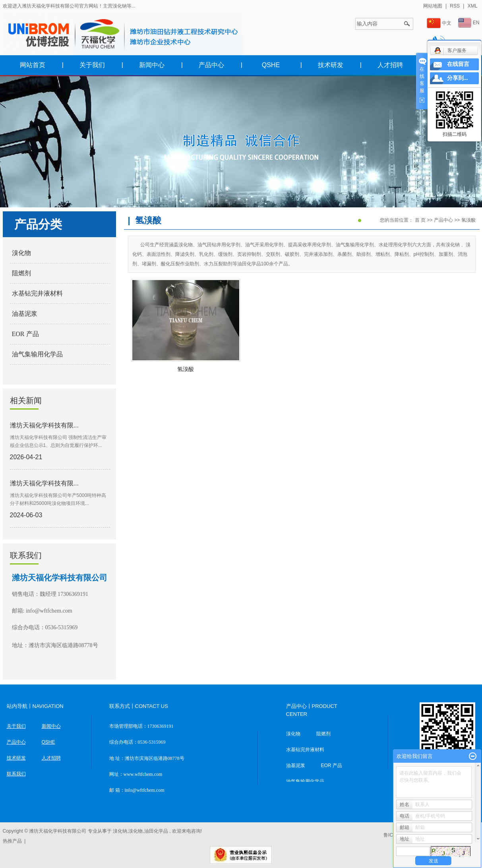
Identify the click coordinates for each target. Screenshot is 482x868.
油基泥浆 (25, 314)
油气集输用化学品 (37, 354)
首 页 (420, 220)
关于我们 (92, 65)
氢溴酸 (468, 220)
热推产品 (12, 841)
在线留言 (458, 64)
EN (469, 23)
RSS (455, 6)
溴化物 (21, 253)
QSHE (271, 65)
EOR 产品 (25, 334)
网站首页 (33, 65)
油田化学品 (156, 831)
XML (473, 6)
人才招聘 (390, 65)
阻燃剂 (21, 273)
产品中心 (211, 65)
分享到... (458, 78)
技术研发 (331, 65)
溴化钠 (120, 831)
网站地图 (433, 6)
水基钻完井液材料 (37, 293)
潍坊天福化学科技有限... (44, 425)
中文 (439, 23)
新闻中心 (152, 65)
